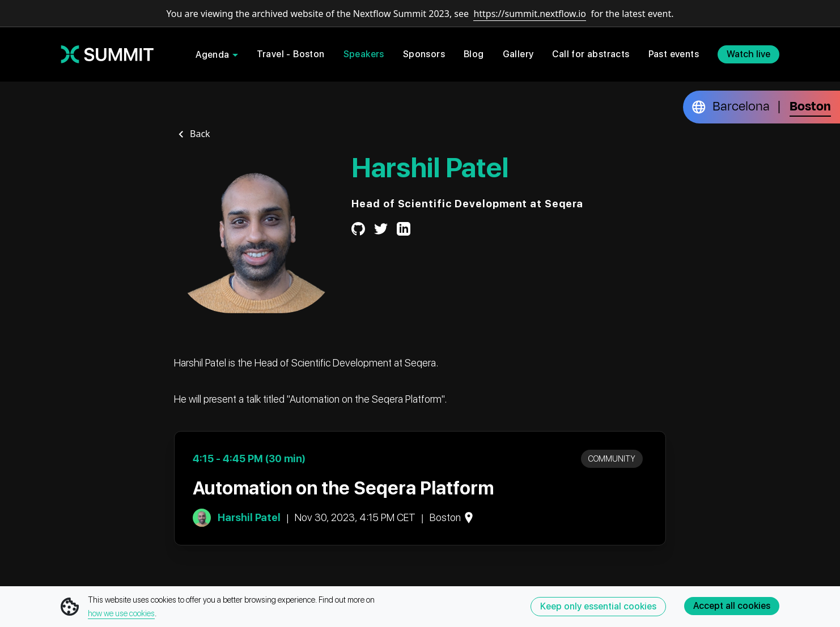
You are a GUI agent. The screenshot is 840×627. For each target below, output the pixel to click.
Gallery (518, 54)
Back (200, 134)
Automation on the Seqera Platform (343, 488)
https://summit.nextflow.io (530, 14)
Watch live (748, 54)
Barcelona (741, 106)
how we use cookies (121, 613)
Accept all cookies (732, 606)
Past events (674, 54)
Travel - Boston (291, 54)
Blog (474, 54)
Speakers (364, 54)
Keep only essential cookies (598, 606)
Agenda (212, 55)
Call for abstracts (591, 54)
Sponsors (424, 54)
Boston (810, 106)
